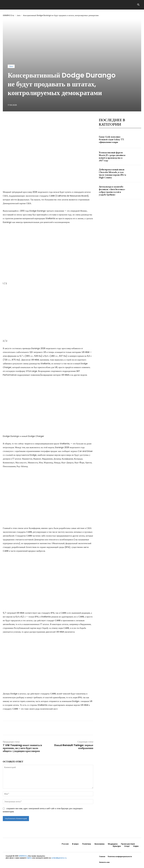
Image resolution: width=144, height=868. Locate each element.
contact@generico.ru (59, 858)
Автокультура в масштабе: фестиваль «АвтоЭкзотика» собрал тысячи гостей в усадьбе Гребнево (111, 190)
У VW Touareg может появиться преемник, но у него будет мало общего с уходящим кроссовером (22, 748)
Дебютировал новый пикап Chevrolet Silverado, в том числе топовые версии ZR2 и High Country (111, 173)
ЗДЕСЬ (29, 858)
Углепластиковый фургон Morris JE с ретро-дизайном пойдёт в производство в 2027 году (112, 156)
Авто (19, 15)
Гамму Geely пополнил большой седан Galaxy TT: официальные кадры (110, 139)
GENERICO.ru (9, 15)
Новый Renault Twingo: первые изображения (74, 747)
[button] (138, 5)
